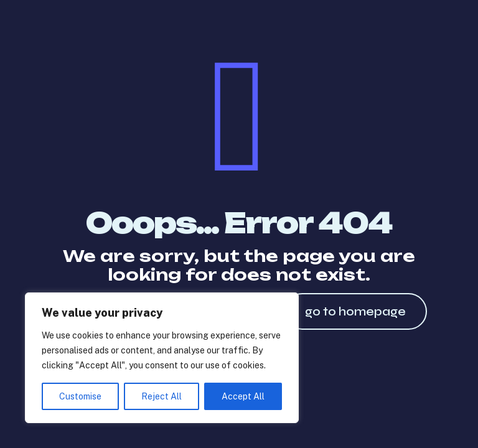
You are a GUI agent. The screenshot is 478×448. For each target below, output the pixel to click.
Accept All (243, 396)
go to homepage (355, 311)
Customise (80, 396)
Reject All (162, 396)
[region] (162, 358)
